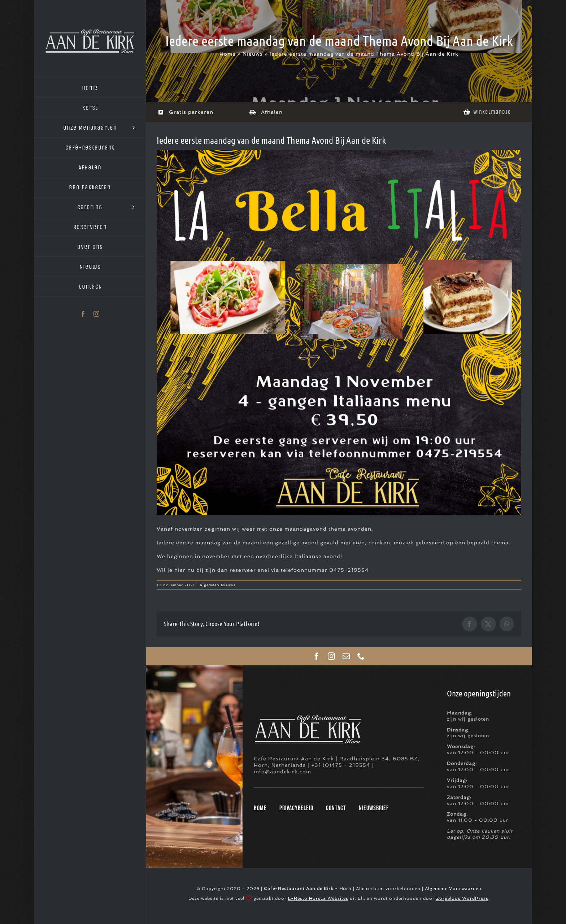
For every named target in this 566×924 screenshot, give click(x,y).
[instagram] (332, 656)
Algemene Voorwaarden (453, 889)
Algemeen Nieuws (218, 585)
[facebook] (317, 656)
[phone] (361, 656)
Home (228, 54)
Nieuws (253, 54)
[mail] (346, 656)
